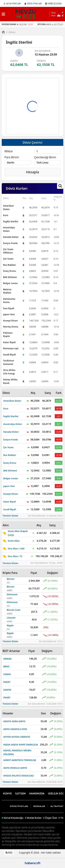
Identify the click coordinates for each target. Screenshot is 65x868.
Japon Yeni (9, 314)
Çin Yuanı (8, 259)
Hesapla (33, 172)
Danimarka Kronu (9, 301)
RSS (9, 853)
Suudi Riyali (9, 355)
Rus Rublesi (9, 265)
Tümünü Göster (10, 516)
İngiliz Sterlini (11, 221)
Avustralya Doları (9, 229)
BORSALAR (39, 806)
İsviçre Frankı (10, 243)
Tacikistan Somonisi (9, 362)
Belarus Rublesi (7, 291)
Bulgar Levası (10, 283)
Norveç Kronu (11, 327)
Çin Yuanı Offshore (8, 251)
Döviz (11, 32)
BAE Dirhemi (10, 277)
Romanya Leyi (11, 348)
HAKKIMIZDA (37, 794)
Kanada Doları (11, 237)
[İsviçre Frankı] (20, 24)
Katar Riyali (9, 342)
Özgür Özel (50, 818)
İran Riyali (9, 308)
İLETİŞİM (20, 794)
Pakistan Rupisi (8, 335)
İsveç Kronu (10, 271)
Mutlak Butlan (33, 818)
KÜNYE (7, 794)
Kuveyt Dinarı (10, 321)
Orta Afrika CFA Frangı (9, 372)
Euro (6, 215)
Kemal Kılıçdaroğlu (13, 818)
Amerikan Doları (8, 207)
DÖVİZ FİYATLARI (33, 4)
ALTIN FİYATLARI (12, 4)
